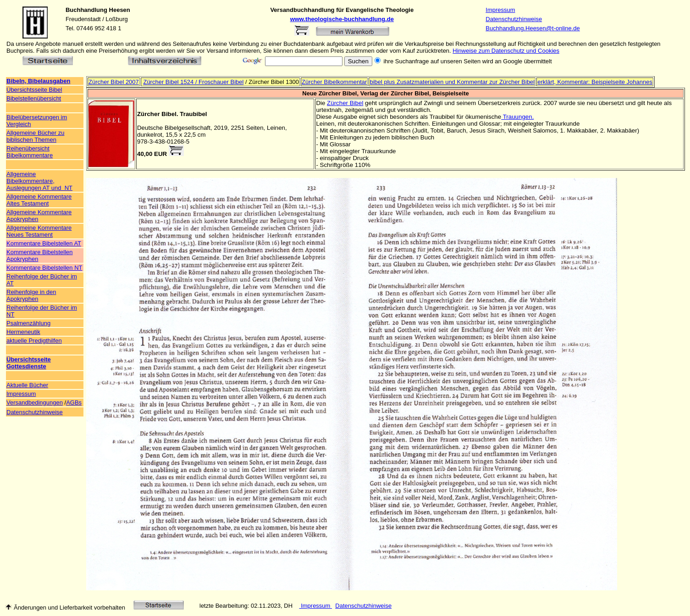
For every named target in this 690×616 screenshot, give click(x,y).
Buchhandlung (86, 10)
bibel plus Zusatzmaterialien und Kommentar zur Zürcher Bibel (452, 82)
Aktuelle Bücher (27, 385)
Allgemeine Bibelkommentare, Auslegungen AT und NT (39, 181)
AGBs (74, 402)
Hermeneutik (23, 332)
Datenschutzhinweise (514, 19)
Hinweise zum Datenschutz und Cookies (506, 51)
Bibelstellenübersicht (34, 98)
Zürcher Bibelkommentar (334, 82)
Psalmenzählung (28, 323)
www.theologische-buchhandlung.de (342, 19)
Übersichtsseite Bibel (34, 90)
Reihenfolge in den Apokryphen (31, 295)
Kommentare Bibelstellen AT (44, 243)
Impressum (500, 10)
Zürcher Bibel (345, 103)
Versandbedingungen (35, 402)
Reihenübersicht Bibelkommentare (30, 152)
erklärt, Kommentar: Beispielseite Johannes (595, 82)
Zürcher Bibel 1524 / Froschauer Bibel (193, 82)
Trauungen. (517, 117)
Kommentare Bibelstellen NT (44, 268)
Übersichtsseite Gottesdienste (29, 363)
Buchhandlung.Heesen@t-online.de (533, 28)
